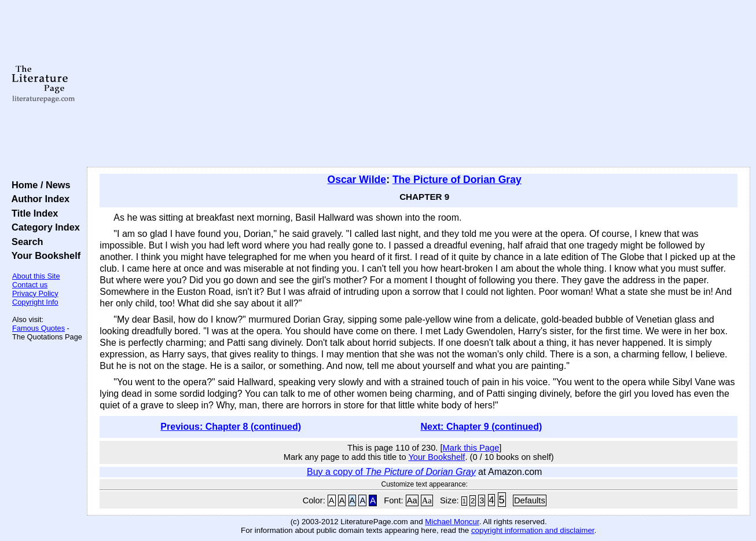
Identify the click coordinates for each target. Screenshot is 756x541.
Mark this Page (471, 448)
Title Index (32, 213)
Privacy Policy (35, 293)
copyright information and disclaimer (533, 530)
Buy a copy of (391, 472)
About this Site (36, 276)
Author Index (38, 199)
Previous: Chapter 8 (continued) (231, 427)
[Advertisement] (419, 84)
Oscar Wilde (357, 180)
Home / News (38, 185)
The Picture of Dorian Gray (457, 180)
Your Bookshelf (43, 255)
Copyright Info (35, 302)
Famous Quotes (38, 328)
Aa (412, 500)
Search (25, 242)
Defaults (530, 500)
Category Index (43, 227)
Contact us (30, 285)
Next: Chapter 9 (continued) (481, 427)
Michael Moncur (452, 522)
